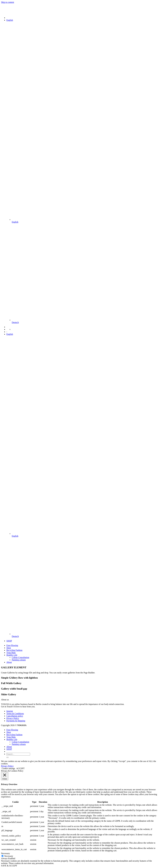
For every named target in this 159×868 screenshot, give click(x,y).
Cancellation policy (15, 716)
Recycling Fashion (14, 650)
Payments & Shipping (16, 721)
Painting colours (19, 660)
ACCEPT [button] (20, 768)
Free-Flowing (12, 645)
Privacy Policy (13, 718)
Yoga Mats (11, 653)
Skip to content (8, 2)
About (9, 662)
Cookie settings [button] (8, 768)
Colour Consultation (20, 657)
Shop (9, 648)
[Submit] (7, 757)
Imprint (10, 711)
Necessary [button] (5, 853)
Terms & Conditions (15, 714)
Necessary (9, 856)
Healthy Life (12, 655)
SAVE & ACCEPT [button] (9, 866)
